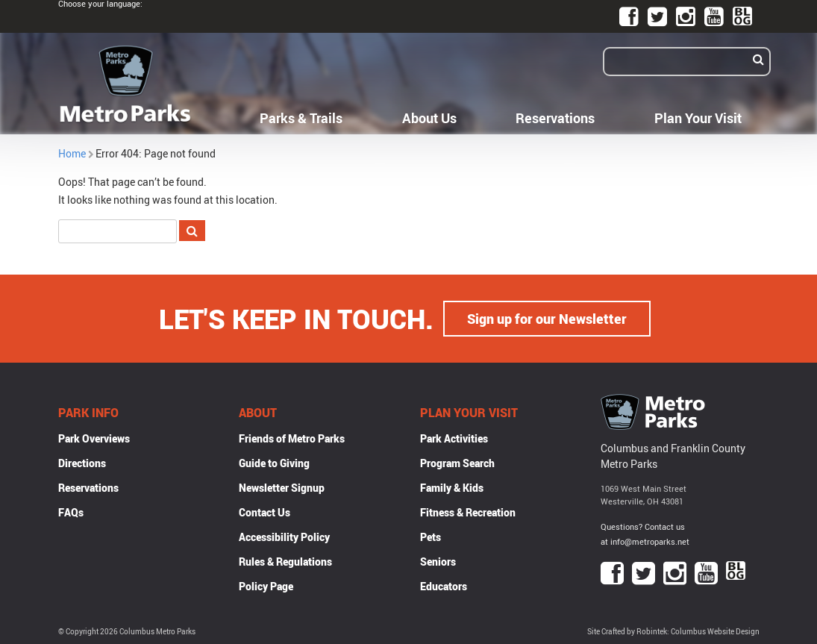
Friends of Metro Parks (292, 438)
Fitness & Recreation (468, 512)
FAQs (71, 512)
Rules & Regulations (285, 562)
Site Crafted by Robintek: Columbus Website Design (673, 632)
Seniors (438, 562)
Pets (431, 537)
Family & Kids (452, 488)
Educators (444, 586)
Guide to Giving (274, 463)
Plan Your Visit (698, 118)
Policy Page (266, 586)
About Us (429, 118)
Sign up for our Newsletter (547, 319)
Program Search (457, 463)
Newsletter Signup (282, 488)
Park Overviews (94, 438)
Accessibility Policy (284, 537)
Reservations (555, 118)
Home (72, 153)
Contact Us (264, 512)
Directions (82, 463)
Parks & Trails (301, 118)
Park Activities (454, 438)
